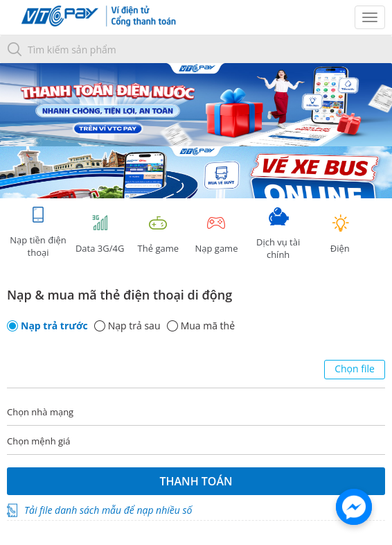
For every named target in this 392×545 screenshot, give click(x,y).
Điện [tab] (340, 234)
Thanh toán (196, 481)
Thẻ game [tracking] (158, 234)
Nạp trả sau (134, 326)
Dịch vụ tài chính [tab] (278, 234)
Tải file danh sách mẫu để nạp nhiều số (108, 510)
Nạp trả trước (54, 326)
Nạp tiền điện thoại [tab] (38, 232)
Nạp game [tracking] (216, 234)
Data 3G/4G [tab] (100, 234)
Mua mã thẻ (208, 326)
